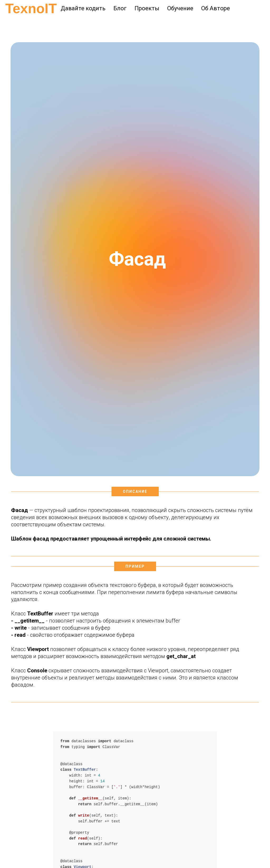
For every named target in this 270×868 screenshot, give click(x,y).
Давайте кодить (83, 8)
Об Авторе (216, 8)
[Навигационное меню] (9, 24)
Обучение (180, 8)
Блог (120, 8)
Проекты (147, 8)
